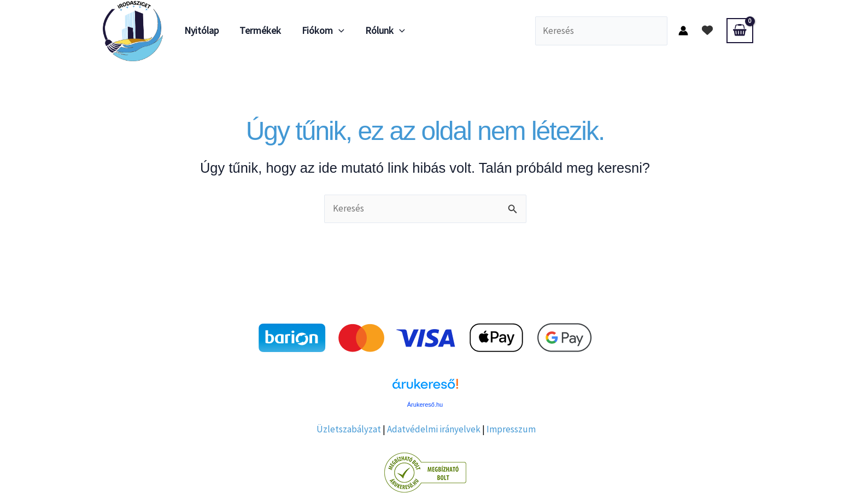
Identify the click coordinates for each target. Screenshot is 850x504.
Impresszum (511, 429)
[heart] (707, 30)
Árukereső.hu (425, 405)
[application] (336, 31)
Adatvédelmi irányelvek (434, 429)
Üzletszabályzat (349, 429)
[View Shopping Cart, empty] (740, 31)
